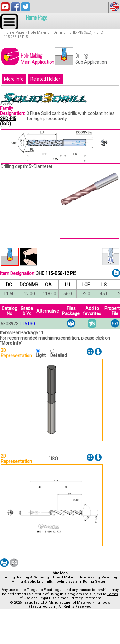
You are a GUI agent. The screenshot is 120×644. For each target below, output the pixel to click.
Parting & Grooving (33, 577)
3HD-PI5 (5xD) (81, 33)
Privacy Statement (86, 598)
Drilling (60, 33)
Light (42, 355)
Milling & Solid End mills (32, 582)
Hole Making (39, 33)
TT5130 (27, 324)
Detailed (59, 355)
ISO (54, 459)
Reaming (109, 577)
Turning (8, 577)
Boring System (95, 582)
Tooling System (68, 582)
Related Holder (45, 79)
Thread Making (64, 577)
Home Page (37, 17)
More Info (14, 79)
